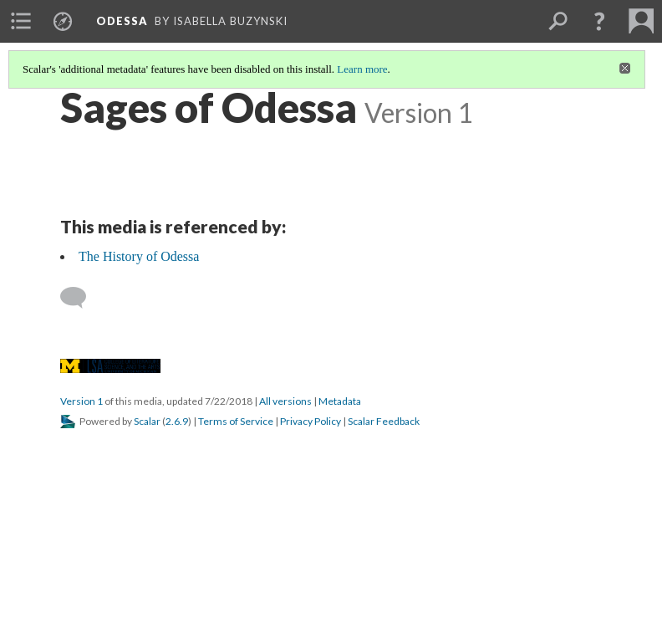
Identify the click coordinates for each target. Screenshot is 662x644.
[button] (599, 21)
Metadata (340, 401)
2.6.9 (177, 421)
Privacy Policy (311, 421)
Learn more (362, 69)
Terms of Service (236, 421)
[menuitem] (21, 21)
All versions (285, 401)
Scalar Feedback (384, 421)
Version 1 (81, 401)
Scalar (147, 421)
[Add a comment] (81, 298)
